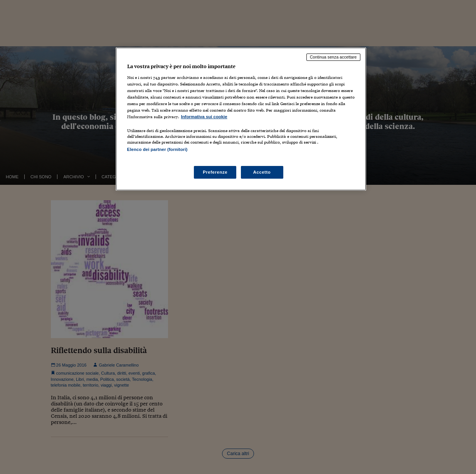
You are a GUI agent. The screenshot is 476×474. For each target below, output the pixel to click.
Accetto (262, 172)
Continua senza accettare (333, 57)
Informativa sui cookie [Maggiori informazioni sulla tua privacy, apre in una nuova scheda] (204, 117)
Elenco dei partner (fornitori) (157, 149)
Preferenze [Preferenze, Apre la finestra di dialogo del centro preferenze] (215, 172)
